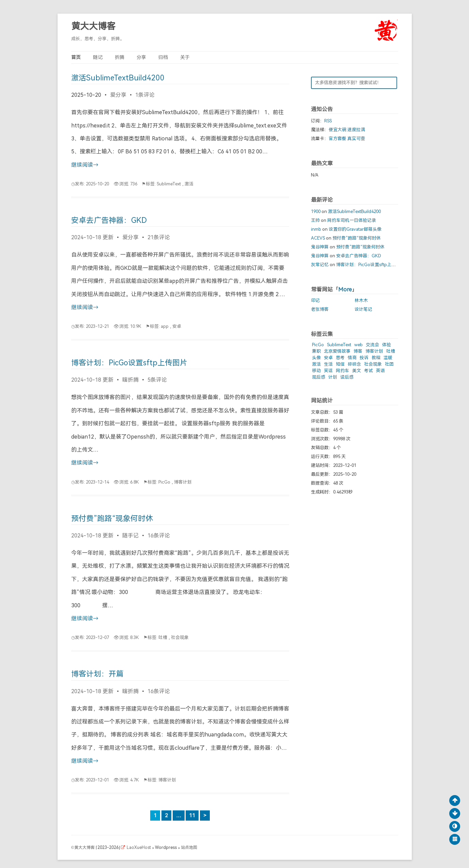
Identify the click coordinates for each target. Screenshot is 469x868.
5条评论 (157, 380)
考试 (369, 371)
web (358, 345)
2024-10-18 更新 (92, 237)
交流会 (372, 345)
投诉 (364, 358)
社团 (389, 364)
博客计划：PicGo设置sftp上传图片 (129, 363)
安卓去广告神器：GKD (109, 220)
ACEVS (318, 238)
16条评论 (159, 536)
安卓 (177, 326)
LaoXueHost (139, 848)
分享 (141, 57)
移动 (316, 371)
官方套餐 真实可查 (347, 139)
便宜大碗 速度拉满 (347, 130)
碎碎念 (354, 364)
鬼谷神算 (320, 247)
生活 (328, 364)
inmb (316, 229)
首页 (76, 57)
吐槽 (163, 637)
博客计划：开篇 (97, 674)
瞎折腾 (130, 380)
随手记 (130, 536)
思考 (340, 358)
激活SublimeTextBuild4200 (118, 78)
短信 (340, 364)
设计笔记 (363, 309)
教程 (376, 358)
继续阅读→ (85, 165)
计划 (333, 377)
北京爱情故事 (337, 351)
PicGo (164, 482)
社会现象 (180, 637)
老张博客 (320, 309)
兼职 (316, 351)
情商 (352, 358)
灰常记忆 (320, 265)
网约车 (342, 371)
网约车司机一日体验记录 (352, 220)
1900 (316, 211)
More (345, 290)
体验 (387, 345)
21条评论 (159, 237)
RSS (328, 121)
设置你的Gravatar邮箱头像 (355, 229)
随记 (98, 57)
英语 (380, 371)
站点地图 (189, 848)
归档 (163, 57)
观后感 (319, 377)
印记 (315, 300)
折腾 (120, 57)
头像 (316, 358)
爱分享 (118, 95)
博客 (358, 351)
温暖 (388, 358)
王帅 (315, 220)
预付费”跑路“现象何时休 (112, 519)
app (165, 326)
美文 (357, 371)
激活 (189, 184)
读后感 (347, 377)
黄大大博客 (93, 26)
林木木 (361, 300)
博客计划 (183, 482)
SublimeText (169, 184)
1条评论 (145, 95)
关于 (185, 57)
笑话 (328, 371)
